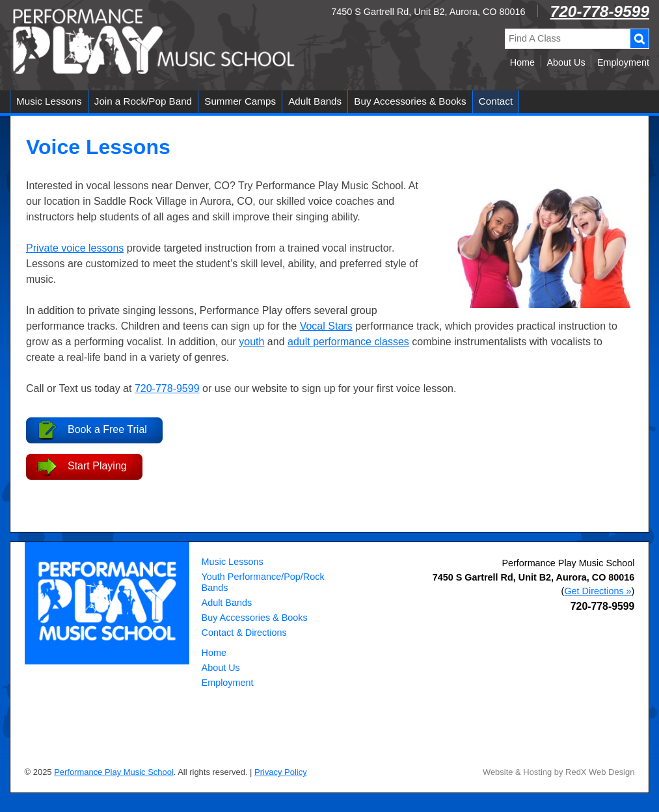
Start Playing (97, 466)
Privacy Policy (281, 772)
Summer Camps (240, 101)
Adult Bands (315, 101)
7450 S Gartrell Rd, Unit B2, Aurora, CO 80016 (428, 12)
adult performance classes (348, 342)
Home (522, 62)
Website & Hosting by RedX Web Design (559, 772)
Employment (623, 62)
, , (534, 577)
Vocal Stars (326, 326)
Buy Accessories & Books (410, 101)
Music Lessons (49, 101)
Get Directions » (598, 591)
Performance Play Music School (568, 563)
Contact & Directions (244, 633)
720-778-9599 (600, 11)
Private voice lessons (75, 248)
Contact (496, 101)
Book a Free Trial (107, 429)
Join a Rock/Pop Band (143, 101)
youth (251, 342)
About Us (566, 62)
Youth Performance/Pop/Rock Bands (263, 582)
